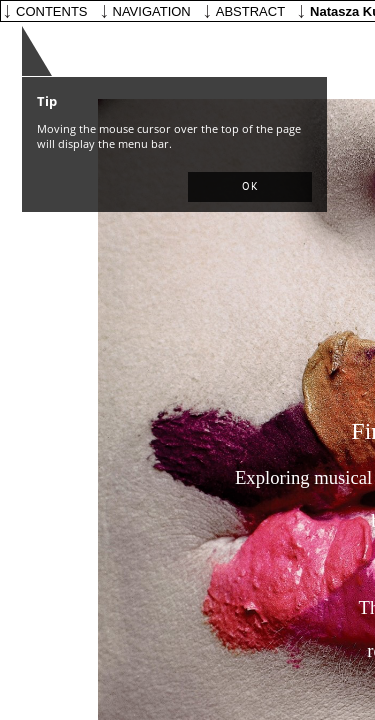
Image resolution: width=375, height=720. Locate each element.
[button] (250, 187)
